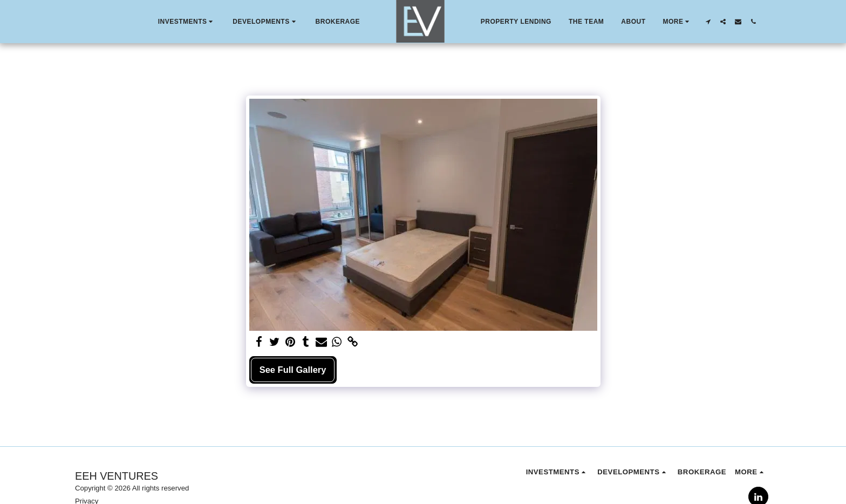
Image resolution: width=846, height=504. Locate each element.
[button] (187, 22)
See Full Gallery (293, 370)
